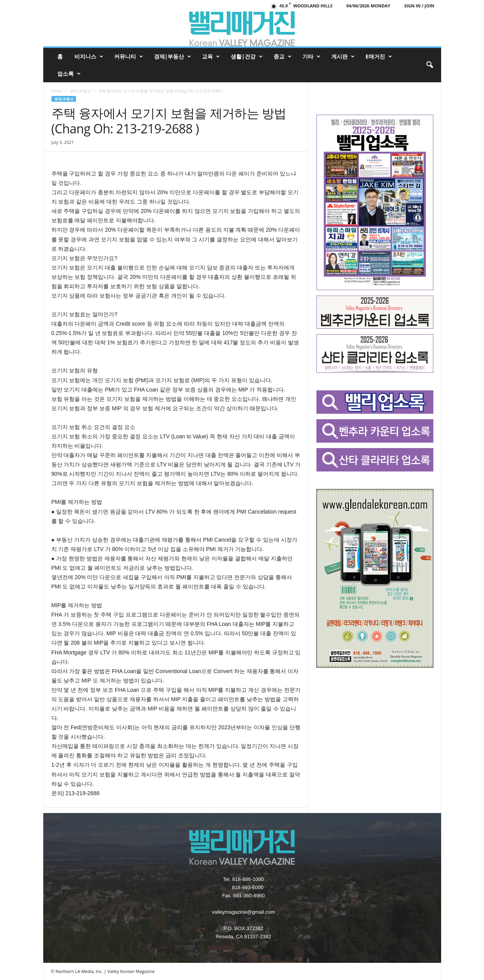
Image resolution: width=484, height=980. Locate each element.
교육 (211, 57)
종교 (283, 57)
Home (57, 91)
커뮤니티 (129, 57)
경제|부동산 (173, 57)
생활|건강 (247, 57)
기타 (311, 57)
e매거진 (379, 57)
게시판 (343, 57)
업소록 (69, 74)
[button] (429, 65)
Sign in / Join (419, 6)
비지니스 (89, 57)
